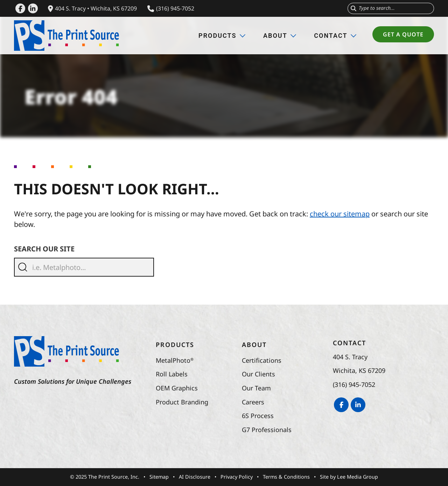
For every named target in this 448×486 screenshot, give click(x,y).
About (254, 345)
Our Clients (258, 374)
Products (175, 345)
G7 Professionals (267, 430)
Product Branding (182, 402)
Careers (253, 402)
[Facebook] (20, 8)
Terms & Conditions (286, 477)
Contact (349, 343)
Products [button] (222, 36)
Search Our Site (44, 249)
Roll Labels (172, 374)
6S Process (258, 416)
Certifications (262, 360)
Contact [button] (335, 36)
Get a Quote (408, 34)
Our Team (256, 388)
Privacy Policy (237, 477)
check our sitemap (340, 214)
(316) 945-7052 (171, 8)
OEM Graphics (177, 388)
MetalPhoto (175, 360)
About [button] (280, 36)
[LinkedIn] (33, 8)
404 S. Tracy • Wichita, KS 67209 (92, 8)
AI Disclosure (195, 477)
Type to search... (377, 8)
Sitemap (159, 477)
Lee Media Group (358, 477)
